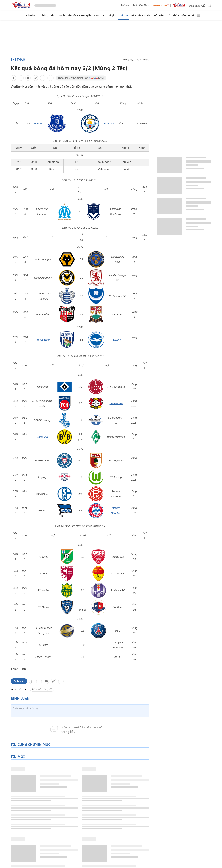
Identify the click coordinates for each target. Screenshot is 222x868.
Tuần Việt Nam (141, 5)
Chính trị (32, 15)
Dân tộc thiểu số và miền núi (167, 859)
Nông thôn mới (159, 852)
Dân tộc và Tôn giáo (79, 15)
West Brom (43, 340)
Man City (109, 124)
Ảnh (194, 852)
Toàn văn (123, 859)
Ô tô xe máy (93, 859)
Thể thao (124, 15)
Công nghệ (188, 15)
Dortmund (42, 437)
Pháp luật (91, 852)
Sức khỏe (173, 15)
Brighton (118, 340)
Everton (39, 124)
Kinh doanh (58, 15)
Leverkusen (116, 403)
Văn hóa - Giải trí (142, 15)
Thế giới (111, 15)
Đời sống (160, 15)
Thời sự (44, 15)
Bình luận (19, 617)
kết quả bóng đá (42, 625)
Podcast (125, 5)
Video (195, 859)
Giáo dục (99, 15)
